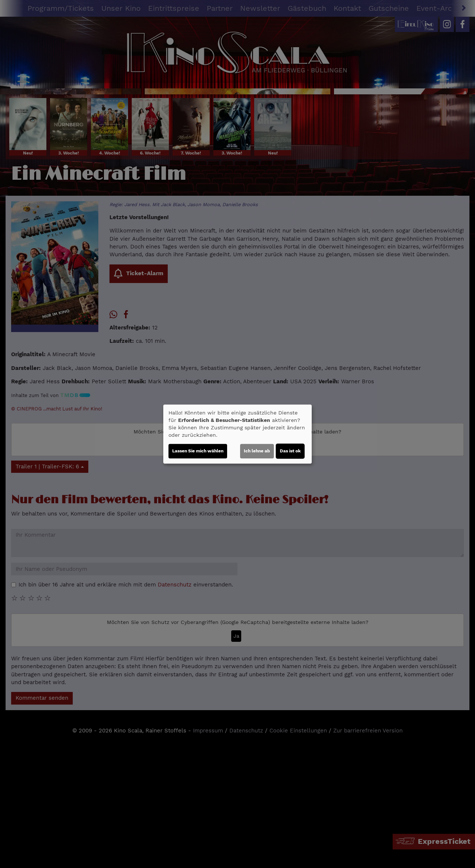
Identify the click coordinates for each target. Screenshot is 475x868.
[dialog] (237, 434)
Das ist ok (290, 451)
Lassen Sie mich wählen (198, 451)
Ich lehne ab (257, 451)
